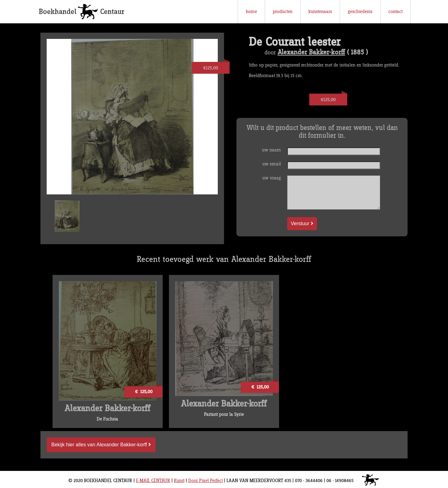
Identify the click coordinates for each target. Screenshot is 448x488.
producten (283, 12)
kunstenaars (320, 12)
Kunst (179, 481)
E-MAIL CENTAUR (153, 481)
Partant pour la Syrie (224, 414)
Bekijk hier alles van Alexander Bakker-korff (101, 445)
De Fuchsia (107, 419)
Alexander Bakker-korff (311, 53)
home (251, 12)
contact (395, 12)
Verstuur (302, 223)
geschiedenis (360, 12)
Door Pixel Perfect (205, 481)
